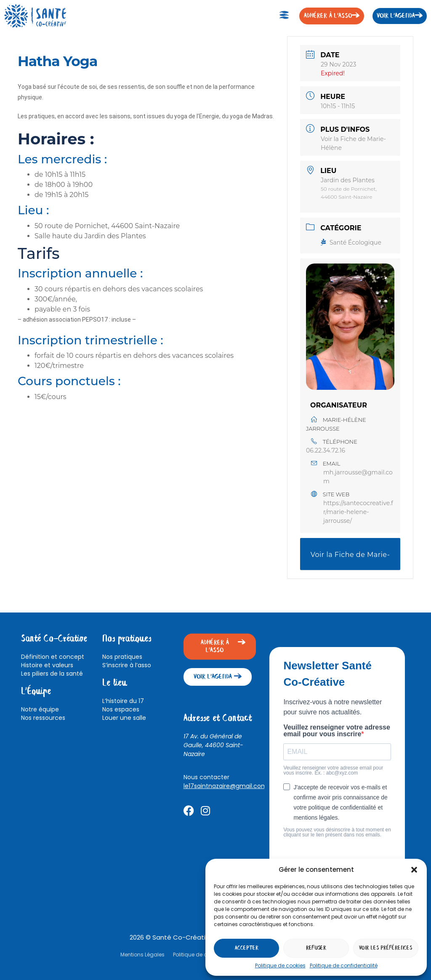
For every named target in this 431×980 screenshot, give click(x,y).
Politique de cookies (280, 965)
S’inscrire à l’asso (127, 665)
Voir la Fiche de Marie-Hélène (350, 560)
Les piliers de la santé (52, 674)
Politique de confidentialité (344, 965)
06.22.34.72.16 (326, 450)
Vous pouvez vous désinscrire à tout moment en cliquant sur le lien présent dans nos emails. (337, 832)
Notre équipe (40, 709)
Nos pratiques (122, 657)
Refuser (316, 948)
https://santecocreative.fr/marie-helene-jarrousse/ (358, 512)
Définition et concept (53, 657)
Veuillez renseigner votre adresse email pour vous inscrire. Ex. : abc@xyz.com (333, 770)
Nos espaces (121, 709)
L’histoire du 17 (123, 701)
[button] (414, 870)
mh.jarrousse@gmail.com (358, 477)
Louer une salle (124, 718)
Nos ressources (43, 718)
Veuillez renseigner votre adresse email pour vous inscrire (337, 731)
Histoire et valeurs (47, 665)
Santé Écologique (351, 242)
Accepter (247, 948)
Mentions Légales (142, 955)
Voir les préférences (386, 948)
